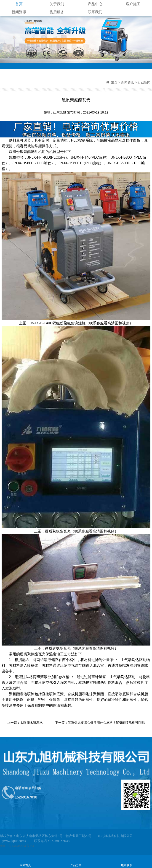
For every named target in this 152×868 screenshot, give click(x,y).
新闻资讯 (19, 12)
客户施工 (133, 4)
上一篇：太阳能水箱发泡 (25, 723)
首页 (19, 4)
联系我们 (95, 12)
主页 (114, 82)
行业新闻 (144, 82)
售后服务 (57, 12)
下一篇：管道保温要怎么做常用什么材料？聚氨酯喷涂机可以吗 (100, 723)
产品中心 (95, 4)
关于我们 (57, 4)
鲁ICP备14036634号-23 (17, 846)
